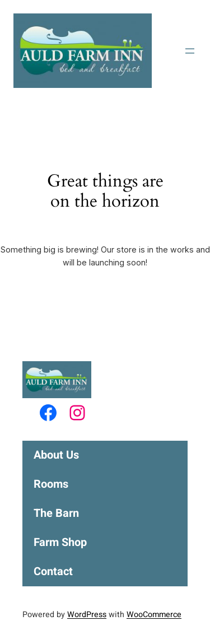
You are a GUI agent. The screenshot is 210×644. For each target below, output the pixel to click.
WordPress (87, 615)
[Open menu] (190, 51)
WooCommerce (154, 615)
